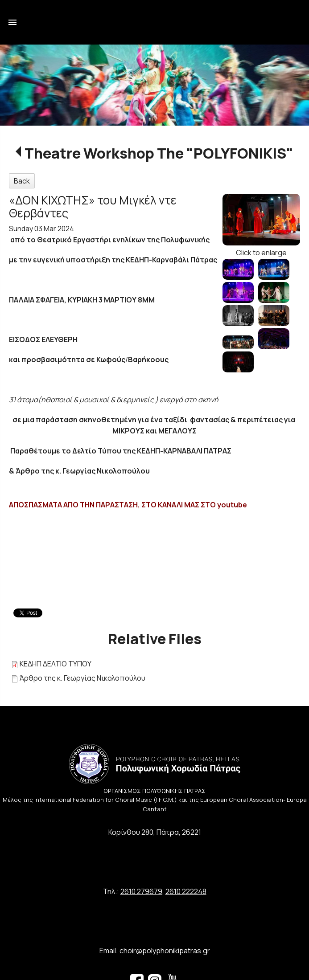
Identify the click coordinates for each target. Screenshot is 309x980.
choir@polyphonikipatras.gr (165, 951)
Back (22, 181)
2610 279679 (141, 891)
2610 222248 (186, 891)
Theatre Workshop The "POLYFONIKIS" (159, 153)
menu (12, 22)
